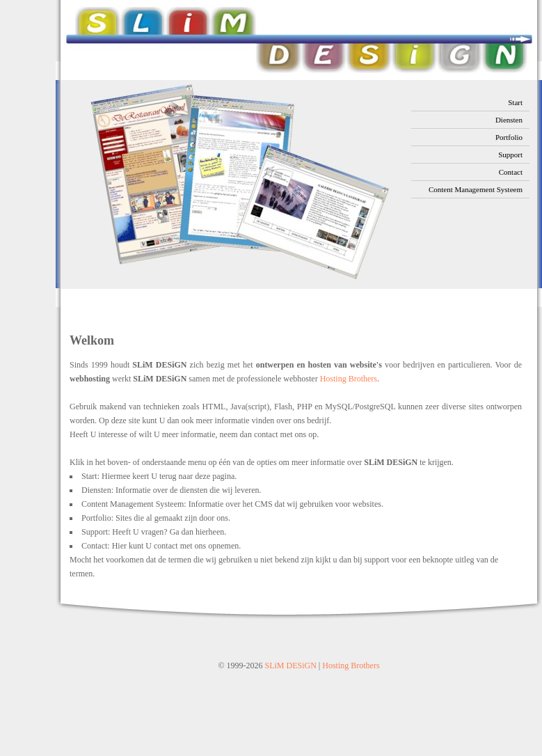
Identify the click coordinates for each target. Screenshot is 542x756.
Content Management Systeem (476, 189)
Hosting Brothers (349, 379)
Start (515, 102)
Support (510, 155)
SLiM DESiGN (291, 666)
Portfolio (509, 137)
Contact (511, 172)
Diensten (509, 120)
